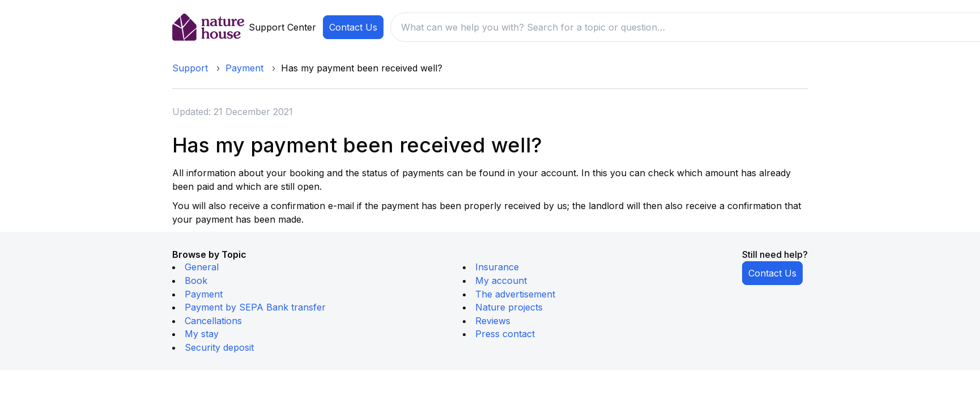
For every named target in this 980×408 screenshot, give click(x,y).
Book (196, 280)
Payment (244, 68)
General (202, 267)
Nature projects (509, 307)
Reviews (493, 321)
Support (190, 68)
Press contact (505, 334)
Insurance (497, 267)
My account (501, 280)
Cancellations (213, 321)
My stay (202, 334)
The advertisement (515, 294)
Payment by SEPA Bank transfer (255, 307)
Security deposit (219, 347)
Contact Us (353, 27)
